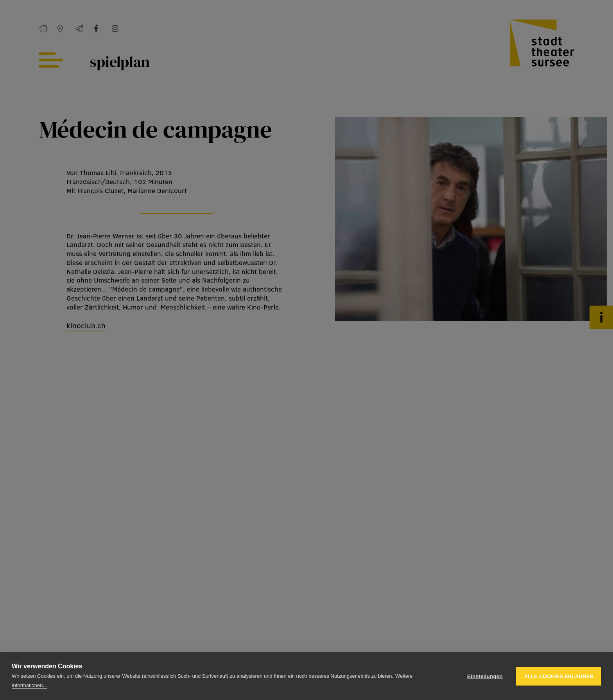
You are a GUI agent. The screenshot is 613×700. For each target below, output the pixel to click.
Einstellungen (485, 676)
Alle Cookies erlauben (559, 676)
